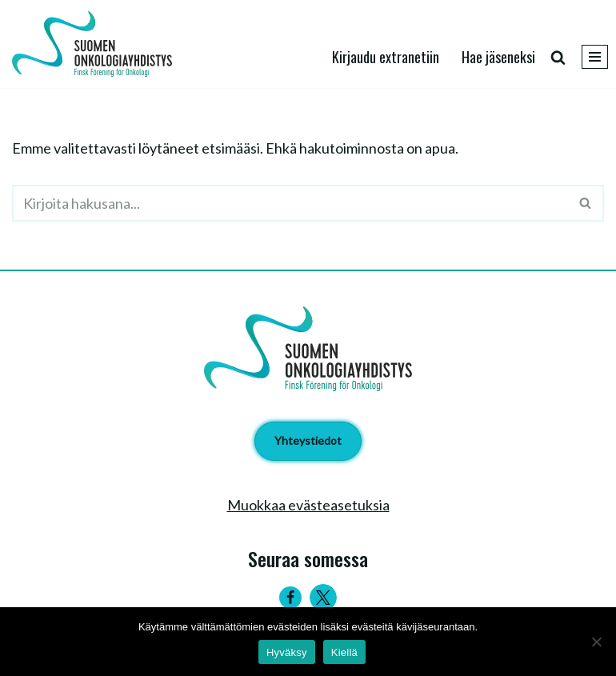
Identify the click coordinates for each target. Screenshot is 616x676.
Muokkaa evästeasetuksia (308, 505)
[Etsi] (558, 57)
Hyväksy (287, 652)
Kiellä (344, 652)
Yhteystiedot (308, 440)
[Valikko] (595, 57)
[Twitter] (323, 598)
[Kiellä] (596, 642)
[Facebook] (290, 598)
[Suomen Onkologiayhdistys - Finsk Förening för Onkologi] (96, 44)
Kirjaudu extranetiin (386, 57)
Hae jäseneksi (498, 57)
